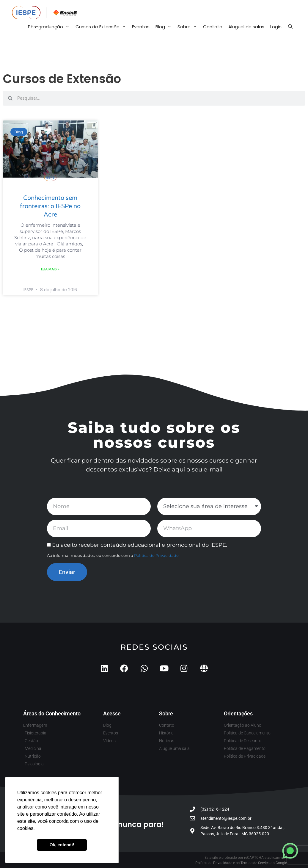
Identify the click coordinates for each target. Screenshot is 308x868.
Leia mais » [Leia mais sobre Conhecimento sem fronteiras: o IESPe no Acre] (50, 269)
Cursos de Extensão (102, 27)
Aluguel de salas (246, 27)
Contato (213, 27)
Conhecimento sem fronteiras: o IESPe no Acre (50, 206)
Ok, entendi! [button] (62, 845)
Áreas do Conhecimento (52, 713)
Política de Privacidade (156, 555)
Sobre (189, 27)
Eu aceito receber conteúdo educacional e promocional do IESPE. (140, 545)
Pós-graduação (50, 27)
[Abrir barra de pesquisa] (290, 27)
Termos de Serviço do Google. (264, 863)
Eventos (141, 27)
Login (276, 27)
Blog (165, 27)
